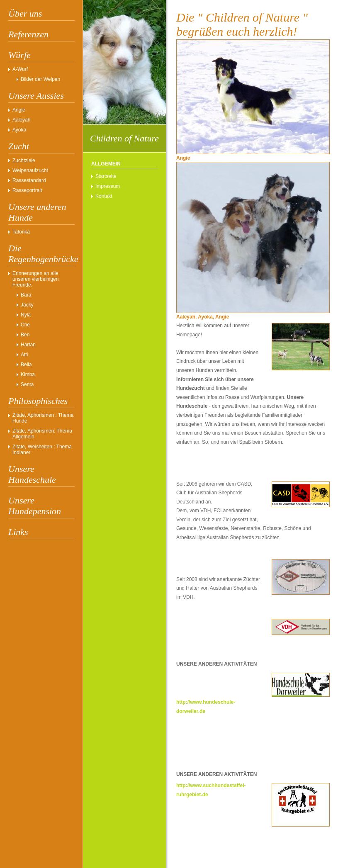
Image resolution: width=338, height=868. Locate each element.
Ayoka (19, 130)
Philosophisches (38, 401)
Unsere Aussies (36, 96)
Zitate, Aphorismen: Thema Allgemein (42, 434)
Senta (27, 384)
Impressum (108, 186)
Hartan (28, 345)
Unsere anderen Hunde (37, 212)
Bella (26, 365)
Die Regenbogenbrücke (41, 254)
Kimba (28, 374)
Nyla (26, 315)
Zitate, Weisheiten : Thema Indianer (42, 450)
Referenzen (28, 34)
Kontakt (104, 196)
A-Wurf (20, 69)
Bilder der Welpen (40, 79)
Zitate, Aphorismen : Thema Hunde (43, 418)
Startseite (106, 176)
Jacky (27, 305)
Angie (19, 110)
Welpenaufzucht (30, 170)
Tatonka (21, 232)
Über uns (25, 13)
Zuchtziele (24, 160)
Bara (26, 295)
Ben (25, 335)
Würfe (19, 55)
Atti (24, 355)
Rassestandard (29, 180)
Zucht (19, 146)
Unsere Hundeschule (32, 474)
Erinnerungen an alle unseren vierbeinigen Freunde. (35, 279)
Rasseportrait (27, 190)
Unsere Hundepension (35, 506)
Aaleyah (21, 120)
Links (18, 532)
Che (25, 325)
